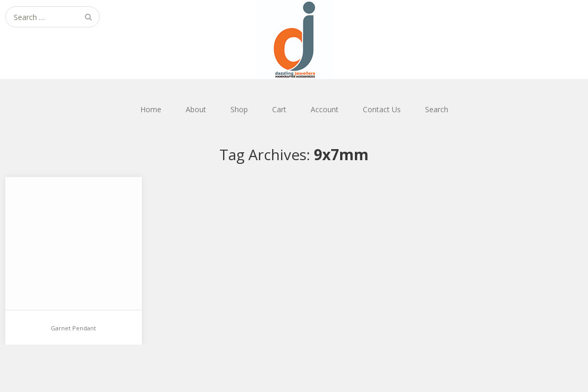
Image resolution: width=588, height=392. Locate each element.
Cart (279, 109)
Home (151, 109)
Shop (239, 109)
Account (325, 109)
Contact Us (382, 109)
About (196, 109)
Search (437, 109)
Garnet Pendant (73, 328)
